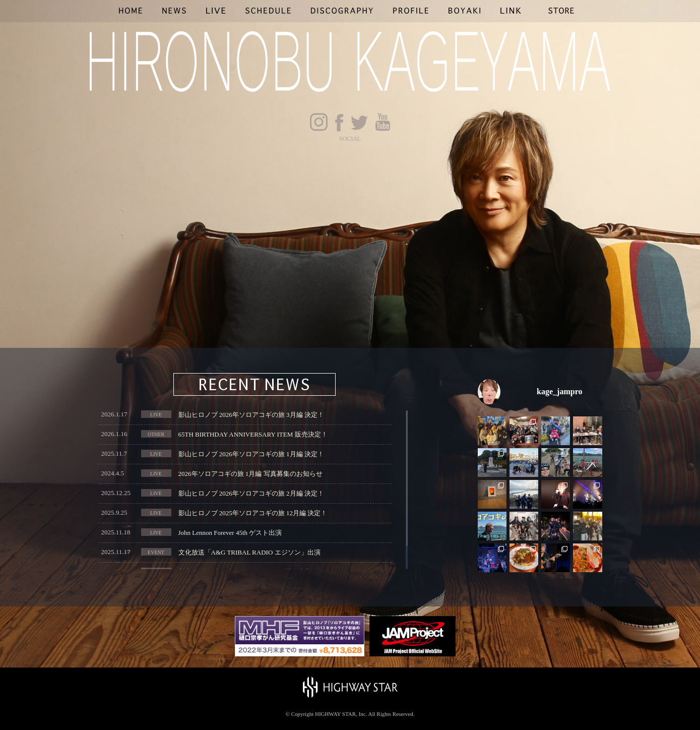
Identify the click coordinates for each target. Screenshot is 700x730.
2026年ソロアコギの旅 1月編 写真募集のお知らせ (250, 474)
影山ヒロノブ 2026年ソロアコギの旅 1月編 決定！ (251, 454)
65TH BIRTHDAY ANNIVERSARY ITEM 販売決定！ (253, 434)
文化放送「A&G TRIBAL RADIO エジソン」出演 (249, 552)
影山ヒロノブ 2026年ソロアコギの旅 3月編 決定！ (251, 415)
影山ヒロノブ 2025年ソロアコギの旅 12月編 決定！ (253, 513)
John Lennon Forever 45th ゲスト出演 (230, 533)
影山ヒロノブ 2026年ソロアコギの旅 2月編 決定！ (251, 493)
